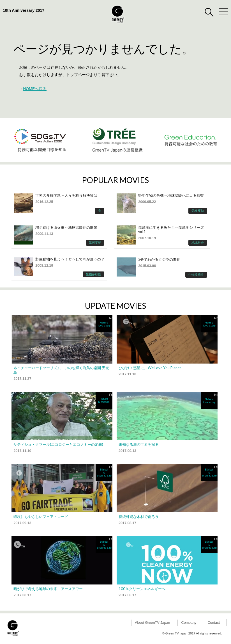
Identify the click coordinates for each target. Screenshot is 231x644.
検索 (209, 12)
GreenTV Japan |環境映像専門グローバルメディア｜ (118, 14)
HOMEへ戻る (35, 89)
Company (189, 623)
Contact (214, 623)
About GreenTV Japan (152, 623)
